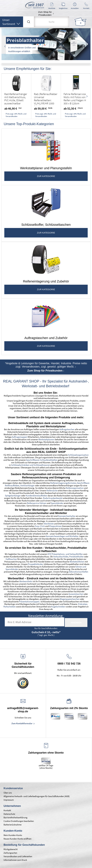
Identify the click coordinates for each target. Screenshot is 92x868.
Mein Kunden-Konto (13, 835)
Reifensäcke (52, 490)
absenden (76, 623)
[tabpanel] (46, 44)
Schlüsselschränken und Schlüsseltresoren (31, 465)
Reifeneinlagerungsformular (63, 483)
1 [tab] (42, 56)
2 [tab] (46, 56)
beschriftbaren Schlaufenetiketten (42, 460)
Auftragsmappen (20, 437)
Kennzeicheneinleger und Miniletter (62, 536)
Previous (5, 46)
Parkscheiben (10, 607)
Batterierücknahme (13, 825)
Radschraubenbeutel (53, 498)
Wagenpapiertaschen (70, 599)
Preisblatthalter (76, 557)
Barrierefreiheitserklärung (15, 817)
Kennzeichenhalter (67, 516)
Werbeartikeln (26, 581)
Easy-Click (40, 526)
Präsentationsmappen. (30, 601)
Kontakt (7, 810)
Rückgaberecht (11, 849)
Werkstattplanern (46, 439)
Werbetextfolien (77, 562)
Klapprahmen (55, 526)
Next (87, 46)
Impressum (9, 800)
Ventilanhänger (27, 485)
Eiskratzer (83, 604)
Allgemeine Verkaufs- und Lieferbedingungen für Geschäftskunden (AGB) (37, 796)
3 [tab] (50, 56)
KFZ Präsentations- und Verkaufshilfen (65, 554)
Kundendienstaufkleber (36, 496)
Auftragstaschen (67, 429)
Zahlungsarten (10, 853)
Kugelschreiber (58, 607)
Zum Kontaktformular (22, 723)
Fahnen (79, 567)
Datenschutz (9, 814)
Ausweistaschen (76, 594)
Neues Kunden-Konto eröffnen (17, 839)
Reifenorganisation (75, 488)
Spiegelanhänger (13, 496)
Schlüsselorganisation (78, 455)
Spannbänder (57, 503)
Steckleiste (49, 524)
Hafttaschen (11, 559)
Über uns (8, 793)
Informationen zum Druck (15, 860)
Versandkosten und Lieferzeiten (18, 856)
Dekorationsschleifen (78, 572)
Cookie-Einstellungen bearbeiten (19, 821)
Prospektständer (35, 564)
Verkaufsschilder (61, 557)
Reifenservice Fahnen (37, 503)
